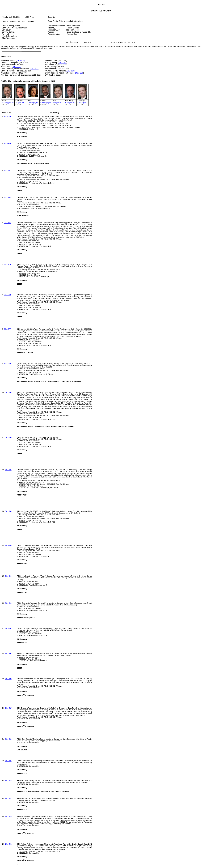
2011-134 (7, 198)
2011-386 (79, 73)
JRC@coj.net (20, 103)
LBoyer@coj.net (33, 103)
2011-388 (8, 511)
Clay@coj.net (82, 103)
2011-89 (7, 170)
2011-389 (8, 545)
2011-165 (7, 223)
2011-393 (8, 654)
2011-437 (8, 799)
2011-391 (62, 63)
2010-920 (21, 61)
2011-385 (8, 437)
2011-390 (8, 576)
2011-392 (8, 628)
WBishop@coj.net (8, 103)
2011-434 (8, 761)
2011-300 (7, 295)
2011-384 (70, 71)
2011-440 (8, 817)
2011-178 (7, 264)
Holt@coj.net (57, 103)
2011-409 (8, 679)
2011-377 (17, 67)
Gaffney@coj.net (46, 103)
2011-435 (8, 781)
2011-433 (8, 739)
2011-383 (7, 363)
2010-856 (7, 116)
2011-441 (8, 844)
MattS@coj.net (70, 103)
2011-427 (8, 708)
